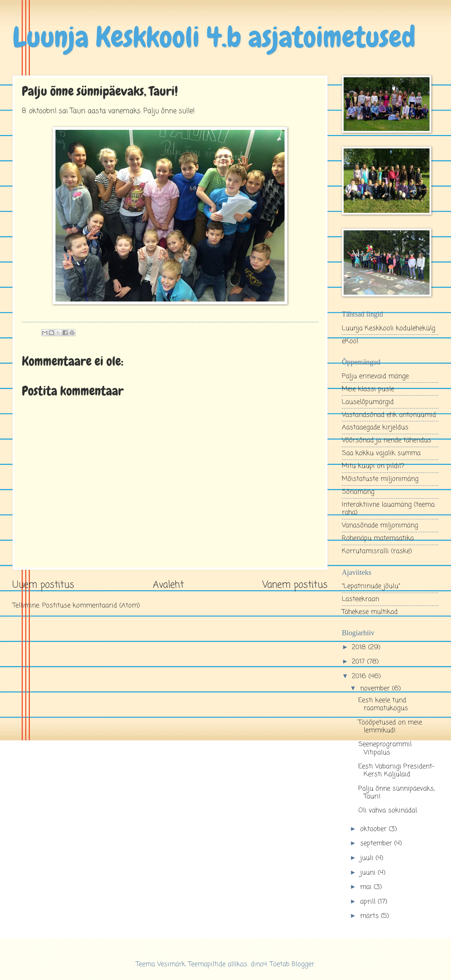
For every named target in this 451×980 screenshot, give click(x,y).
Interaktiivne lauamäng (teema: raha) (389, 509)
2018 (360, 647)
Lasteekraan (360, 599)
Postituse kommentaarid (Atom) (91, 606)
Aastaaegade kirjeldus (375, 427)
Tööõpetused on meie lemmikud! (390, 726)
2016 (360, 676)
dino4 (259, 964)
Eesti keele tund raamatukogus (383, 704)
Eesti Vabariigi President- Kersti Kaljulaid (396, 770)
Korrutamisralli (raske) (377, 551)
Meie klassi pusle (368, 389)
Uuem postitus (43, 585)
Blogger (303, 964)
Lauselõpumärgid (368, 402)
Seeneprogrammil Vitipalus (385, 748)
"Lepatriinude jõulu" (371, 586)
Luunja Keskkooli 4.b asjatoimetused (214, 37)
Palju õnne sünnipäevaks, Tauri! (396, 793)
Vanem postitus (295, 585)
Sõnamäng (358, 492)
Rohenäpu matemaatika (378, 538)
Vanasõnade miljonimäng (380, 525)
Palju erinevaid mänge (375, 376)
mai (367, 887)
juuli (368, 858)
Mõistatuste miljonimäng (380, 479)
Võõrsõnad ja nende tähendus (387, 440)
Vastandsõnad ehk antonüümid (389, 415)
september (377, 843)
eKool (350, 341)
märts (370, 916)
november (376, 689)
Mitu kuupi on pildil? (373, 466)
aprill (369, 902)
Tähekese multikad (370, 612)
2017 (359, 662)
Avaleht (168, 585)
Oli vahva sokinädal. (388, 810)
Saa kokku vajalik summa (381, 453)
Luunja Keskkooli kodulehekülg (389, 328)
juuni (369, 873)
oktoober (374, 829)
